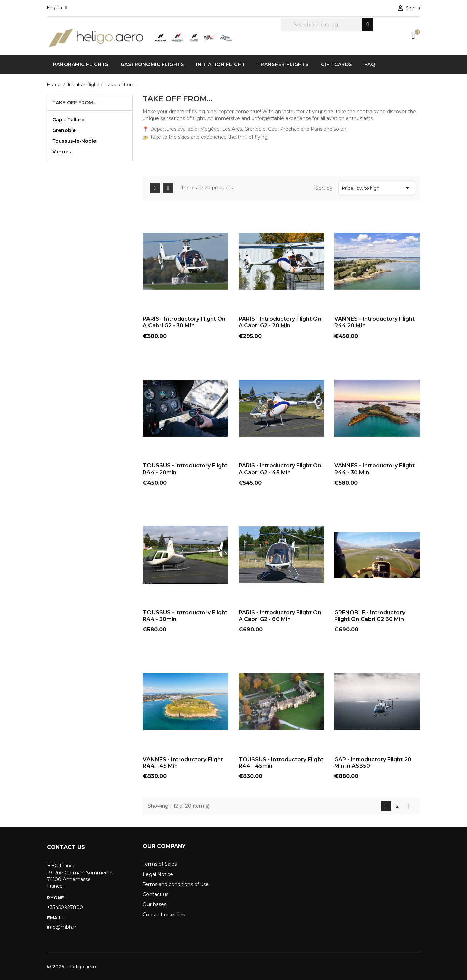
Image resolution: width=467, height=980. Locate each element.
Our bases (155, 904)
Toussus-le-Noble (74, 141)
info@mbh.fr (62, 927)
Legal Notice (158, 874)
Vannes (62, 152)
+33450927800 (65, 907)
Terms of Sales (160, 864)
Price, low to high (377, 188)
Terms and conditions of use (176, 884)
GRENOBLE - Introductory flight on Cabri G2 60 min (370, 616)
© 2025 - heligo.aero (72, 967)
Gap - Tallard (69, 120)
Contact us (156, 894)
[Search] (327, 25)
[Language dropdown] (57, 7)
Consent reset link (164, 915)
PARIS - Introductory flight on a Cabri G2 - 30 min (184, 322)
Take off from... (74, 103)
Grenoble (64, 130)
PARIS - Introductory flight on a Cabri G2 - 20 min (280, 322)
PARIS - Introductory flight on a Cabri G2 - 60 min (280, 616)
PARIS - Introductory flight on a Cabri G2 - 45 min (280, 469)
